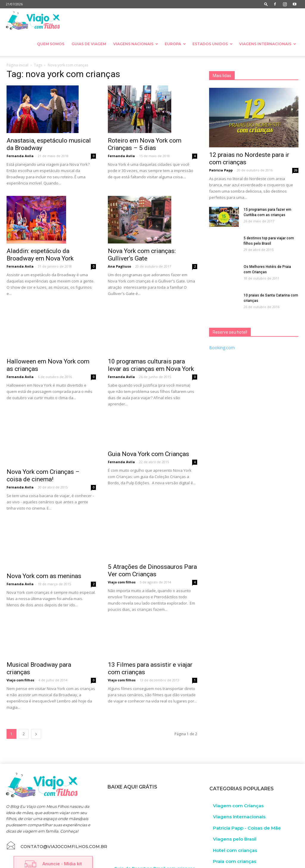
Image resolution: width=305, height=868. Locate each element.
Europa (175, 44)
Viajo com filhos (122, 559)
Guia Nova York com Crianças (148, 457)
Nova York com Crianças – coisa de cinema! (43, 448)
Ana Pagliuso (119, 266)
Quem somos (51, 44)
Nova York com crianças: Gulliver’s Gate (142, 255)
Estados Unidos (213, 44)
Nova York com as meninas (44, 537)
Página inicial (17, 65)
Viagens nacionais (136, 44)
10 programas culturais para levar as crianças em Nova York (151, 349)
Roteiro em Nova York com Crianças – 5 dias (145, 144)
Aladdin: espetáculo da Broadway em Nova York (40, 255)
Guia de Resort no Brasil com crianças (155, 846)
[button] (266, 4)
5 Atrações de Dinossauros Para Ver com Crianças (152, 548)
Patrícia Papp (221, 170)
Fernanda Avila (20, 156)
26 (295, 170)
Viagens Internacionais (268, 44)
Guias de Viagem (89, 44)
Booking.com (222, 348)
